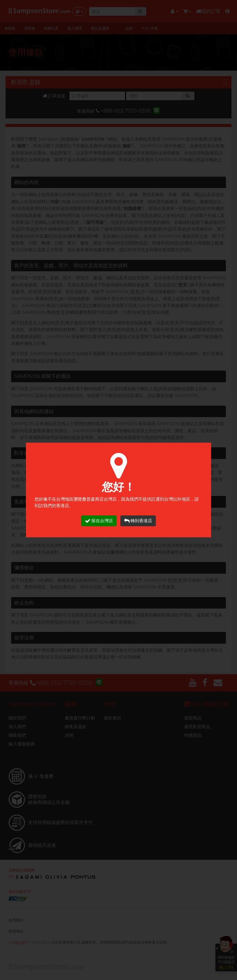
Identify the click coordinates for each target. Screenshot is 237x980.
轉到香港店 (138, 521)
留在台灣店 (99, 521)
